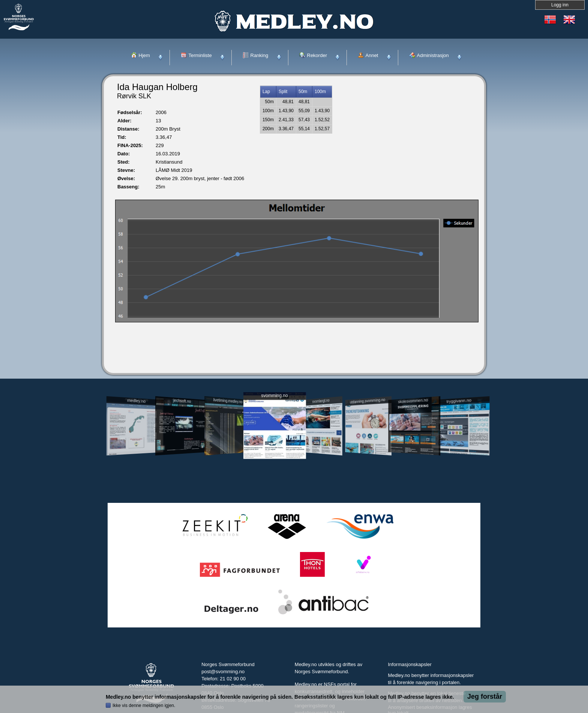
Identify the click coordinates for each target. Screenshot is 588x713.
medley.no (136, 401)
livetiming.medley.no (228, 401)
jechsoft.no (182, 401)
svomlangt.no (321, 401)
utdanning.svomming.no (367, 401)
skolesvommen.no (413, 401)
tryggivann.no (459, 401)
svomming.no (274, 396)
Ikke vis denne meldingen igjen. (144, 705)
